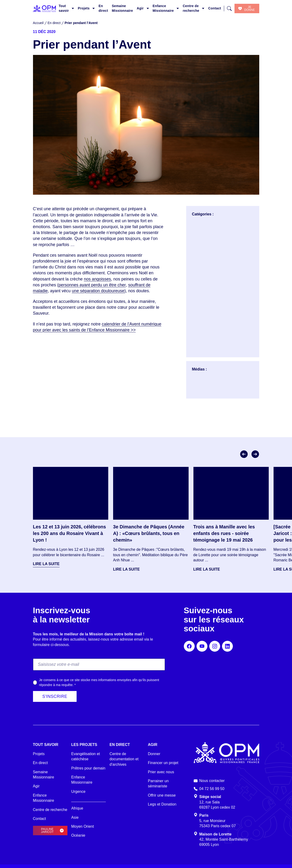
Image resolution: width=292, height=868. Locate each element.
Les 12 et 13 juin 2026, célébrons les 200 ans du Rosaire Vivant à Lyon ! (70, 533)
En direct (103, 8)
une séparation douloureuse (98, 291)
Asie (75, 817)
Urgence (78, 792)
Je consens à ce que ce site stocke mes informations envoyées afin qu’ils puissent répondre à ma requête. (99, 682)
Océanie (78, 835)
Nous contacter (212, 781)
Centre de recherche (191, 8)
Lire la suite (46, 564)
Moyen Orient (82, 826)
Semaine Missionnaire (122, 8)
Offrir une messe (162, 795)
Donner (154, 754)
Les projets (84, 745)
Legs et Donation (162, 804)
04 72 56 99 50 (212, 789)
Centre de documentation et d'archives (124, 759)
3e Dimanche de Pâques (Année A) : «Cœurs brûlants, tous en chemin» (149, 533)
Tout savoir (64, 8)
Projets (84, 8)
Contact (215, 8)
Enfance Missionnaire (163, 8)
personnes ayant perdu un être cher (92, 285)
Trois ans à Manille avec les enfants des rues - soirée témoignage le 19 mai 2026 (224, 533)
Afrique (77, 808)
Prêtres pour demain (88, 768)
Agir (140, 8)
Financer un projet (163, 763)
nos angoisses (97, 279)
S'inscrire (55, 696)
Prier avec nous (161, 772)
